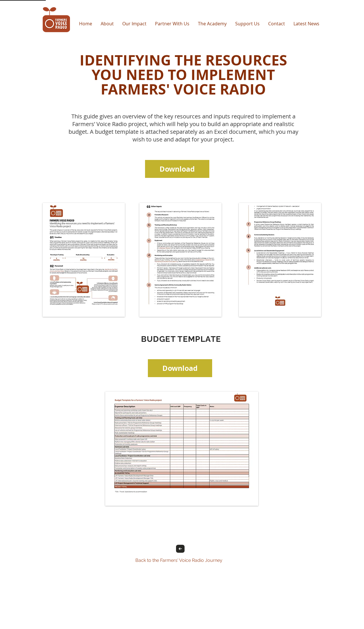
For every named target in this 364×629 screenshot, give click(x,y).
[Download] (177, 169)
